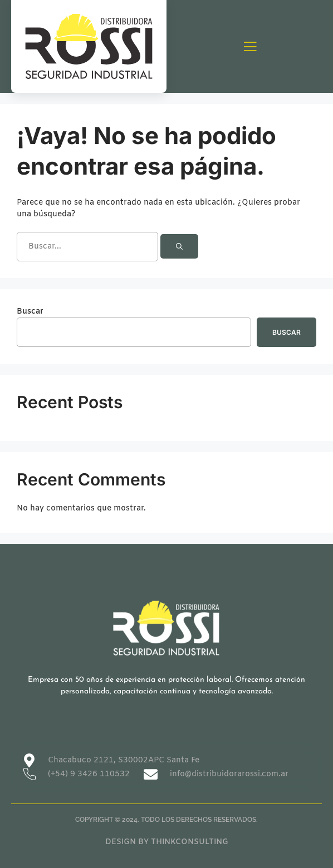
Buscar (30, 312)
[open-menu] (250, 48)
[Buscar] (179, 246)
